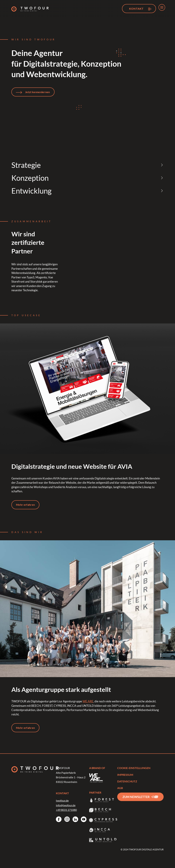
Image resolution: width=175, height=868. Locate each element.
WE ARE (88, 702)
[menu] (162, 8)
